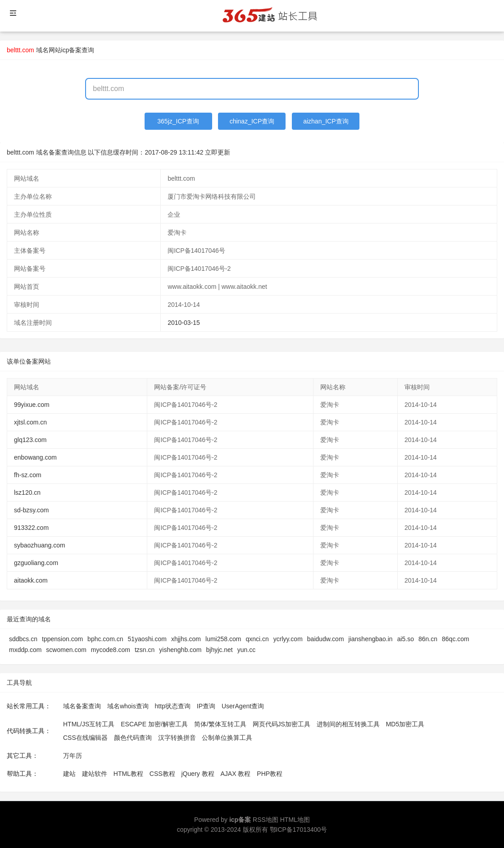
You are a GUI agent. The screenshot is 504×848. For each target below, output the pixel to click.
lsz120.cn (27, 492)
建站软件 (95, 774)
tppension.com (62, 639)
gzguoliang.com (36, 563)
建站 (69, 774)
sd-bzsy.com (32, 510)
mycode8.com (111, 650)
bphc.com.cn (105, 639)
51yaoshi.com (147, 639)
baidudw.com (326, 639)
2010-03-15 (184, 323)
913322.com (31, 528)
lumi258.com (223, 639)
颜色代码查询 (133, 738)
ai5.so (406, 639)
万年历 (73, 756)
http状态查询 (173, 706)
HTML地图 (295, 820)
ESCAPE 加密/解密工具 (154, 724)
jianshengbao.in (371, 639)
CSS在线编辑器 (85, 738)
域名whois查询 (128, 706)
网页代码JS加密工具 (282, 724)
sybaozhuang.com (40, 545)
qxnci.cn (257, 639)
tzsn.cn (145, 650)
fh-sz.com (28, 475)
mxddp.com (25, 650)
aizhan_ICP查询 (326, 121)
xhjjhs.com (186, 639)
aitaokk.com (31, 580)
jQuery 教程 (198, 774)
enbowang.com (35, 457)
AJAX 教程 (236, 774)
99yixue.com (32, 405)
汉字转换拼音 (177, 738)
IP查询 (206, 706)
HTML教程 (128, 774)
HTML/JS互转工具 (89, 724)
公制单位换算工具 (227, 738)
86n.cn (428, 639)
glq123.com (30, 440)
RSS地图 (266, 820)
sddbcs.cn (23, 639)
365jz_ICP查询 (178, 121)
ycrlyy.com (288, 639)
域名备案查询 (82, 706)
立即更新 (218, 152)
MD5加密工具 (405, 724)
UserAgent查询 (243, 706)
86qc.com (456, 639)
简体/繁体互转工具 (220, 724)
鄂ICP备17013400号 (299, 830)
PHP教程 (270, 774)
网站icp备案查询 (72, 50)
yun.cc (246, 650)
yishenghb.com (180, 650)
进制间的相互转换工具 (348, 724)
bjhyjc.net (220, 650)
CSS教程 (162, 774)
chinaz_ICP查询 (252, 121)
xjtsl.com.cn (30, 422)
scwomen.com (66, 650)
